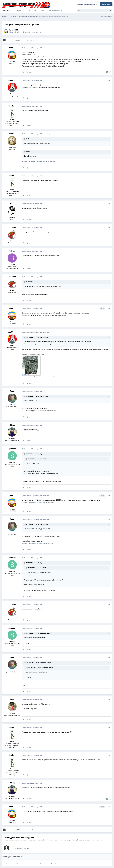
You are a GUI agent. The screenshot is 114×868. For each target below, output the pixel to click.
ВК (35, 11)
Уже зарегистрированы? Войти (88, 4)
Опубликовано (32, 48)
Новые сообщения (55, 11)
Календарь (18, 11)
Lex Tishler (12, 227)
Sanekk (12, 134)
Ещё (42, 11)
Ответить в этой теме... (22, 848)
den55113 (12, 80)
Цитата (29, 72)
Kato (12, 204)
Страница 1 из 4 (32, 40)
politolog (12, 425)
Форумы (7, 12)
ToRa (12, 699)
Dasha (12, 106)
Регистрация (106, 4)
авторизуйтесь (65, 840)
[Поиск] (88, 11)
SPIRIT (16, 30)
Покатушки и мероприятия (32, 32)
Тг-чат (28, 11)
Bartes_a (12, 251)
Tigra (12, 391)
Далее (18, 40)
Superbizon (12, 449)
